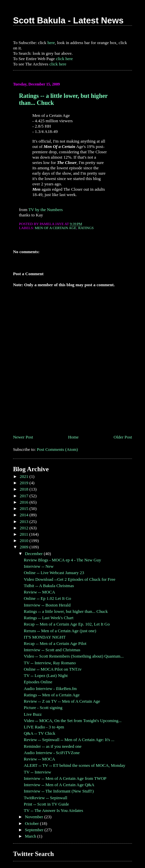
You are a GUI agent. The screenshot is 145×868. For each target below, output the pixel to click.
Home (74, 437)
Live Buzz (33, 714)
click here (64, 59)
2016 (25, 502)
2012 (25, 528)
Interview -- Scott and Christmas (52, 650)
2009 (25, 547)
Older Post (123, 437)
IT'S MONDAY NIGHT (45, 637)
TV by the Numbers (46, 210)
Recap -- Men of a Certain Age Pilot (55, 643)
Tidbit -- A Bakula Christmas (49, 586)
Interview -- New (39, 566)
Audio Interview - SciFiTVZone (52, 753)
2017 (25, 496)
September (35, 830)
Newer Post (23, 437)
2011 (25, 534)
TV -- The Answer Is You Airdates (53, 810)
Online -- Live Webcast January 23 (54, 573)
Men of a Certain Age (55, 228)
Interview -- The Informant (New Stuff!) (59, 791)
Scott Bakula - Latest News (68, 20)
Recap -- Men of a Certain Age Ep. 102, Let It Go (67, 624)
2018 (25, 489)
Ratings (86, 228)
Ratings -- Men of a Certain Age (52, 695)
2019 (25, 483)
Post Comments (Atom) (57, 449)
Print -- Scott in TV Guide (46, 804)
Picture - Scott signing (43, 708)
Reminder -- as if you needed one (53, 746)
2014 (25, 515)
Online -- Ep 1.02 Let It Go (47, 598)
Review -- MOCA (39, 592)
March (31, 836)
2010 (25, 541)
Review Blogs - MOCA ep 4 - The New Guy (62, 560)
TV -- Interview (37, 772)
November (34, 817)
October (32, 823)
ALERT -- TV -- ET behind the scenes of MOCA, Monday (75, 765)
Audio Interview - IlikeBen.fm (50, 688)
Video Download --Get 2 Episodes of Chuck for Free (69, 579)
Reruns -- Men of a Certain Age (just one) (60, 631)
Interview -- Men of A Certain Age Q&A (59, 785)
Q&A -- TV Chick (39, 733)
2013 (25, 522)
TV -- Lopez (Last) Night (46, 675)
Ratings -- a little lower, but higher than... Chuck (66, 611)
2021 (25, 476)
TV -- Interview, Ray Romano (50, 663)
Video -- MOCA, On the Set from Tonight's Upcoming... (73, 721)
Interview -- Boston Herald (47, 605)
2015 (25, 508)
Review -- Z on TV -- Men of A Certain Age (62, 701)
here (51, 43)
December (34, 554)
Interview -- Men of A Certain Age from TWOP (65, 778)
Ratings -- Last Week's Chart (49, 618)
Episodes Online (38, 682)
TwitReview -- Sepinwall (45, 798)
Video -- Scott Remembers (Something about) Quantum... (74, 656)
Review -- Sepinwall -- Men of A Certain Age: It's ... (69, 740)
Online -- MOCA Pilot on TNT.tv (53, 669)
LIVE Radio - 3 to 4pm (44, 727)
